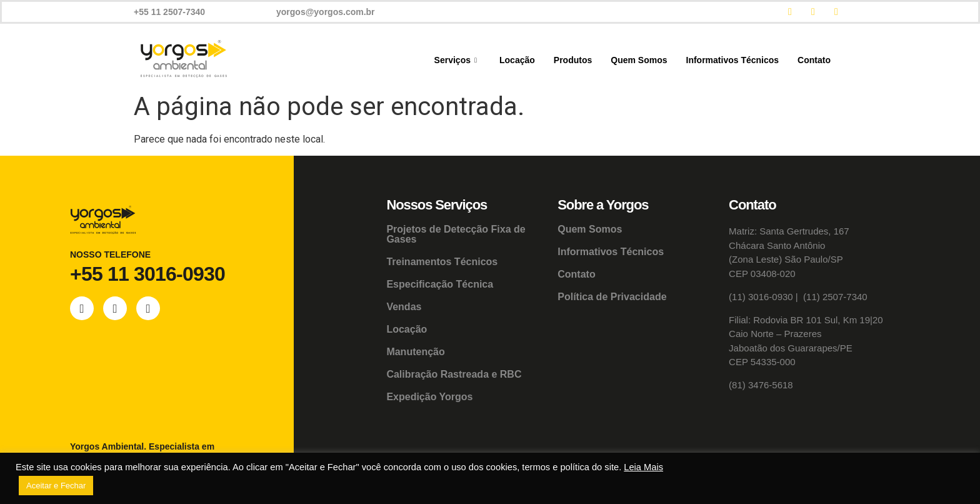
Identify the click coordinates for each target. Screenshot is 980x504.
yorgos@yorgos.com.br (326, 12)
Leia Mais (643, 467)
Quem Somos (639, 60)
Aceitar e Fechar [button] (56, 486)
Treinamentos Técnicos (442, 262)
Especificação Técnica (440, 284)
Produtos (573, 60)
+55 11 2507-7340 (169, 12)
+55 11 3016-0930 (147, 274)
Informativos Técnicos (733, 60)
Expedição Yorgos (429, 397)
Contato (814, 60)
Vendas (404, 307)
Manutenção (415, 352)
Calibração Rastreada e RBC (454, 374)
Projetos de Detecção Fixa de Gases (456, 234)
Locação (517, 60)
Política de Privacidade (612, 297)
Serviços (456, 60)
